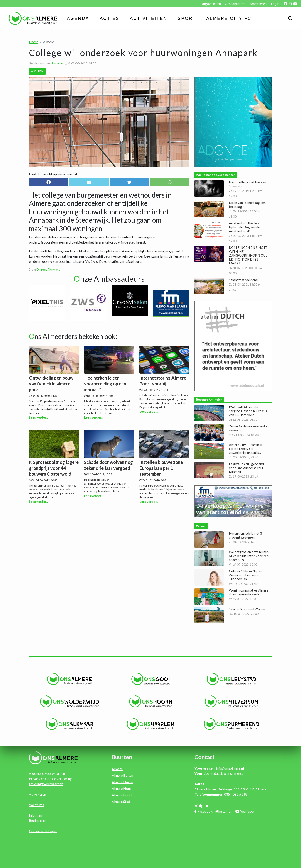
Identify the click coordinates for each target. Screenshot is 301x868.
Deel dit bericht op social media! (53, 174)
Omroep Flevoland (48, 270)
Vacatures (36, 805)
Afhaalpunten (235, 4)
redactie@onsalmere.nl (228, 773)
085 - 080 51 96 (236, 794)
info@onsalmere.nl (230, 768)
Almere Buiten (122, 775)
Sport (187, 18)
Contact (205, 757)
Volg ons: (204, 805)
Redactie (57, 63)
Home (34, 42)
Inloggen (36, 815)
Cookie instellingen (43, 831)
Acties (110, 18)
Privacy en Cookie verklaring (50, 779)
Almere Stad (121, 801)
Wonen (37, 71)
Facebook (205, 811)
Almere (117, 769)
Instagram (226, 811)
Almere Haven (122, 782)
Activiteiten (149, 18)
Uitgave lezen (211, 4)
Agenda (78, 18)
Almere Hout (121, 788)
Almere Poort (122, 795)
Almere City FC (229, 18)
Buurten (122, 757)
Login (275, 4)
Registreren (38, 820)
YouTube (247, 811)
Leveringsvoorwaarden (46, 784)
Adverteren (258, 4)
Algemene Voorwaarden (47, 773)
